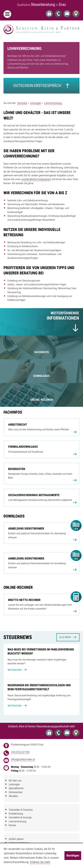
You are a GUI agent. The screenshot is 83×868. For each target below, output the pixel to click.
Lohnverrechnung (18, 822)
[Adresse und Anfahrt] (76, 14)
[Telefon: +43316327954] (58, 14)
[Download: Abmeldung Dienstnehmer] (41, 533)
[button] (41, 604)
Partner (13, 825)
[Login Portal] (49, 14)
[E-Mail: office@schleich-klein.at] (67, 14)
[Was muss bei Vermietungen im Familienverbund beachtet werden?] (41, 661)
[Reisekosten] (41, 474)
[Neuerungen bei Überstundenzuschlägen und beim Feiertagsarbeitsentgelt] (41, 697)
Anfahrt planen (16, 839)
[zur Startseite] (41, 29)
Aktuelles (13, 796)
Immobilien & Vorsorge (20, 818)
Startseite (22, 103)
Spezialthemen (16, 788)
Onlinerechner (16, 792)
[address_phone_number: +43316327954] (20, 752)
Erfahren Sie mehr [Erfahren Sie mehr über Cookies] (40, 862)
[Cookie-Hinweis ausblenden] (73, 856)
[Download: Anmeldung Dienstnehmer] (41, 563)
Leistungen (14, 785)
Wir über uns (15, 781)
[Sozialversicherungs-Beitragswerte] (41, 498)
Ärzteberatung (16, 814)
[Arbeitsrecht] (41, 427)
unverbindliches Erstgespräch (36, 179)
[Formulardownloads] (41, 449)
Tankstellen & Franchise (21, 810)
